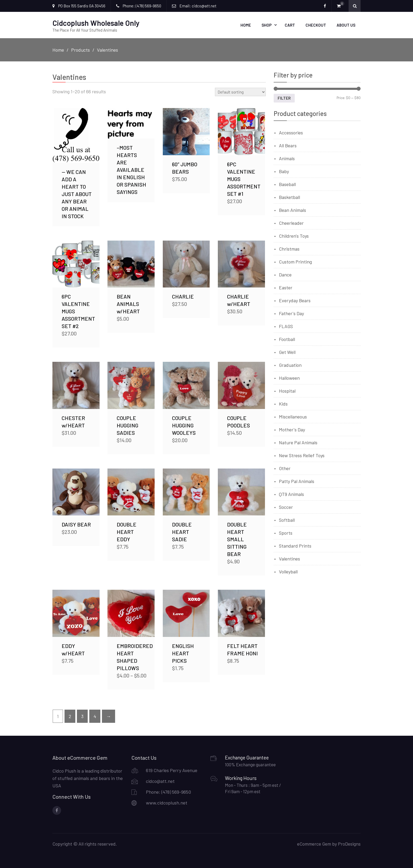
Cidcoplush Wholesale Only (96, 23)
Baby (284, 171)
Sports (286, 532)
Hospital (287, 390)
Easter (286, 287)
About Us (346, 25)
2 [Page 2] (70, 716)
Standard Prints (295, 545)
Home (246, 25)
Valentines (289, 558)
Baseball (287, 184)
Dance (285, 274)
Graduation (290, 364)
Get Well (287, 352)
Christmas (289, 248)
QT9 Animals (291, 494)
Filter (284, 97)
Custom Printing (295, 261)
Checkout (316, 25)
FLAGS (286, 326)
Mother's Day (292, 429)
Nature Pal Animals (298, 442)
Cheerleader (291, 222)
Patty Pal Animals (297, 481)
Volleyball (288, 571)
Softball (287, 519)
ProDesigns (349, 843)
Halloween (289, 377)
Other (285, 468)
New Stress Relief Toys (302, 455)
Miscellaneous (293, 416)
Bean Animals (292, 209)
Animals (287, 158)
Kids (283, 403)
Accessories (291, 132)
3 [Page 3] (82, 716)
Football (287, 339)
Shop (267, 25)
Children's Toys (294, 235)
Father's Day (291, 313)
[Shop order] (240, 91)
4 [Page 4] (95, 716)
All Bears (288, 145)
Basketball (289, 197)
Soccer (286, 506)
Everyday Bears (295, 300)
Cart (290, 25)
